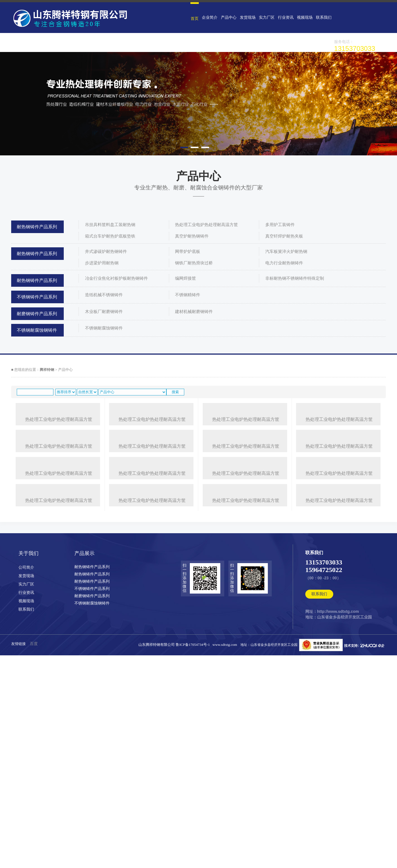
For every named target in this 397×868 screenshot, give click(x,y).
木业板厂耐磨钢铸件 (104, 312)
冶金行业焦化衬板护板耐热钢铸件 (116, 278)
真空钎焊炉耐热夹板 (284, 236)
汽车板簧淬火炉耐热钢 (286, 252)
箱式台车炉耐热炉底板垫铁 (110, 236)
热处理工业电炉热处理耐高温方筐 (206, 225)
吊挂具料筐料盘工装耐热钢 (110, 225)
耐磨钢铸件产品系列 (37, 314)
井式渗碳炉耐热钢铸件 (106, 252)
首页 (194, 19)
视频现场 (301, 17)
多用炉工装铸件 (280, 225)
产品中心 (227, 17)
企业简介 (209, 17)
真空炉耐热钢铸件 (192, 236)
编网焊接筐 (185, 278)
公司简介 (26, 788)
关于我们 (29, 774)
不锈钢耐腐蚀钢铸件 (37, 330)
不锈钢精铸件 (188, 295)
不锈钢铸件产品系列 (37, 297)
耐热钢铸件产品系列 (37, 227)
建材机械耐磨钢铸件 (194, 312)
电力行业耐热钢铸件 (284, 263)
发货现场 (246, 17)
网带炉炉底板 (188, 252)
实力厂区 (264, 17)
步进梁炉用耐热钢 (102, 263)
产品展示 (84, 774)
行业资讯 (283, 17)
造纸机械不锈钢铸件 (104, 295)
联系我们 (320, 17)
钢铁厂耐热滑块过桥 (194, 263)
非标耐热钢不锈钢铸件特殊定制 (295, 278)
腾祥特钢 (47, 370)
